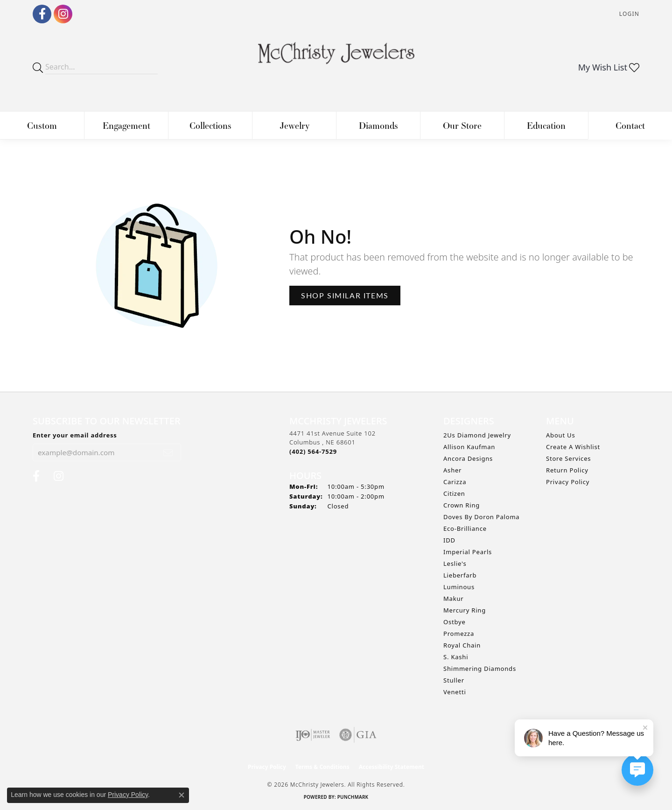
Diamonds (378, 125)
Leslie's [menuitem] (455, 563)
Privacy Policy (568, 482)
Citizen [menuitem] (454, 493)
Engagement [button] (126, 125)
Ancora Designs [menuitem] (468, 458)
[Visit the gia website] (358, 735)
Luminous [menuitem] (459, 587)
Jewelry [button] (294, 125)
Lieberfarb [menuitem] (460, 575)
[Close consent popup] (182, 795)
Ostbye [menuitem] (455, 622)
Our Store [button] (462, 125)
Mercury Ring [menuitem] (465, 610)
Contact (630, 125)
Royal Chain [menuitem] (462, 645)
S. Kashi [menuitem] (456, 657)
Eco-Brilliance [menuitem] (465, 528)
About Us (560, 435)
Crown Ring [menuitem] (462, 505)
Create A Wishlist (573, 447)
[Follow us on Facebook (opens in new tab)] (42, 14)
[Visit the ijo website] (313, 735)
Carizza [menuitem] (455, 482)
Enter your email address (75, 435)
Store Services (568, 458)
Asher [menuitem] (452, 470)
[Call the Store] (313, 451)
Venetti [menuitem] (455, 692)
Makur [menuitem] (453, 599)
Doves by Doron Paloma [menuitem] (481, 517)
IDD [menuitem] (449, 540)
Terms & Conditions (322, 767)
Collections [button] (210, 125)
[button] (628, 14)
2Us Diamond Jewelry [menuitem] (477, 435)
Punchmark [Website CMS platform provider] (353, 797)
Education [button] (546, 125)
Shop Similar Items (345, 295)
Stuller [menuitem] (454, 680)
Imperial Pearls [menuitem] (468, 552)
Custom (42, 125)
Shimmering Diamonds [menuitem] (480, 669)
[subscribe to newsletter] (168, 452)
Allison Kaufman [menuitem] (469, 447)
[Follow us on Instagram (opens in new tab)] (63, 14)
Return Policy (567, 470)
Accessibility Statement (392, 767)
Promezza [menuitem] (459, 634)
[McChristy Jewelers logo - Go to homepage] (336, 58)
